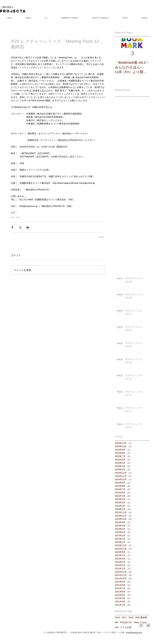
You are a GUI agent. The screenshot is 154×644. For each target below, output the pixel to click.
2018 (131, 617)
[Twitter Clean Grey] (148, 625)
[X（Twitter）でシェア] (20, 227)
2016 (117, 617)
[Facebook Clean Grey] (141, 625)
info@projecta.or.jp (134, 633)
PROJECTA (126, 622)
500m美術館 (141, 617)
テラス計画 (126, 627)
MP (18, 217)
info (13, 217)
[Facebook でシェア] (12, 227)
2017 (124, 617)
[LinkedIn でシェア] (28, 227)
